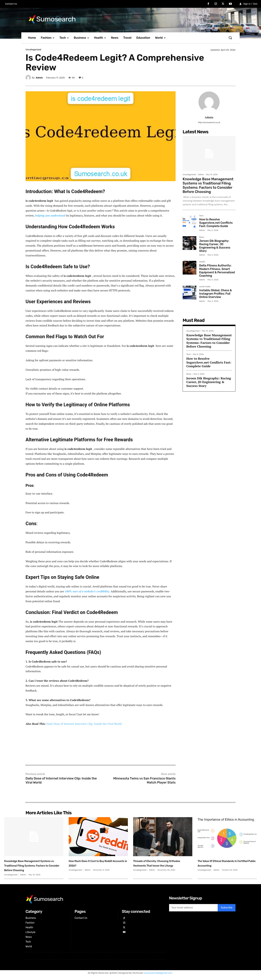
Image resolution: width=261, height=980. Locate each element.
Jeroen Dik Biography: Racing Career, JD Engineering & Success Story (215, 246)
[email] (193, 912)
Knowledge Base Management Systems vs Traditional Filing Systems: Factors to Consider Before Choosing (208, 185)
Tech (201, 216)
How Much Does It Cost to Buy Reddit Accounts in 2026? (97, 863)
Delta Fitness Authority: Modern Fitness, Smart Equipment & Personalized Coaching (217, 271)
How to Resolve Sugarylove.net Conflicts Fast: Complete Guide (216, 223)
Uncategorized (33, 50)
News (202, 237)
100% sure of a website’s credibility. (87, 591)
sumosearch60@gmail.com (158, 977)
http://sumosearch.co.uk (209, 123)
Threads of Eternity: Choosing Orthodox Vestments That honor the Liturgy (161, 865)
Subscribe (227, 912)
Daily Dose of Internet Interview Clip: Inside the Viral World (84, 724)
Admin (39, 78)
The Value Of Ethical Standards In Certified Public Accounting (226, 863)
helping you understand (50, 215)
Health (202, 262)
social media (205, 287)
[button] (230, 38)
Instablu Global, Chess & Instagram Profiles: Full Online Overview (215, 294)
